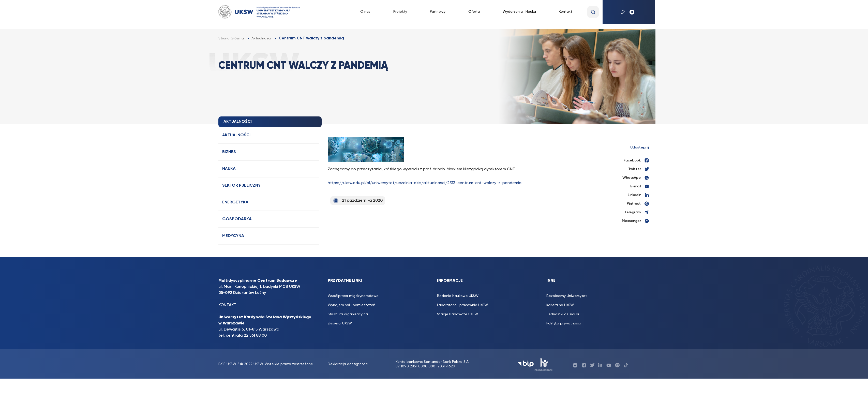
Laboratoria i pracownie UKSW (462, 305)
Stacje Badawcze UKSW (458, 314)
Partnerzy (438, 12)
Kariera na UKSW (560, 305)
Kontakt (565, 12)
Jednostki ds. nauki (563, 314)
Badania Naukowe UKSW (458, 296)
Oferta (474, 12)
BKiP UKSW (228, 364)
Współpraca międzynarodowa (353, 296)
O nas (365, 12)
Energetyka (235, 202)
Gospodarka (237, 219)
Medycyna (233, 236)
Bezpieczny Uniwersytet (567, 296)
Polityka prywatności (564, 323)
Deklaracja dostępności (348, 364)
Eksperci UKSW (340, 323)
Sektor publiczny (241, 186)
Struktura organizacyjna (348, 314)
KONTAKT (227, 305)
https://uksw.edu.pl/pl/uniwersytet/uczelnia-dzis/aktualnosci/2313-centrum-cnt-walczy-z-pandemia (425, 183)
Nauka (229, 169)
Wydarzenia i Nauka (519, 12)
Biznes (229, 152)
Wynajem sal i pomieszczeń (351, 305)
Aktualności (236, 135)
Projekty (400, 12)
